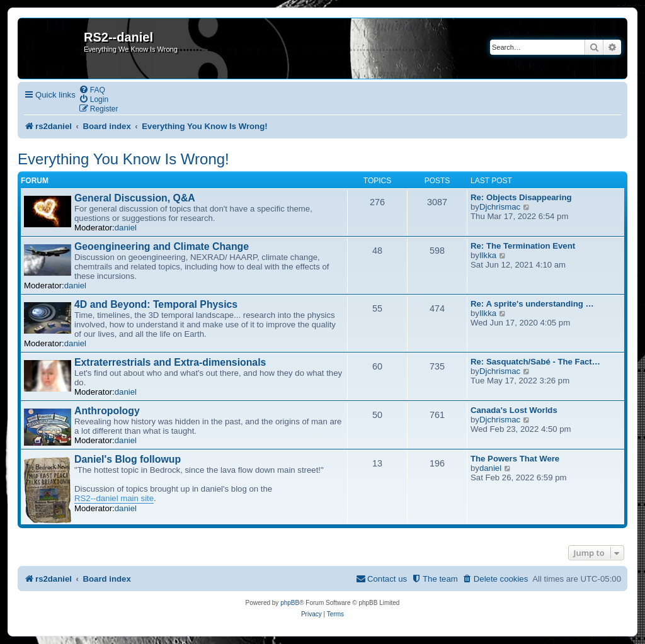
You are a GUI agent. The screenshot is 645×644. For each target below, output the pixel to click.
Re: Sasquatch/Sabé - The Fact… (535, 362)
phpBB (290, 603)
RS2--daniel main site (114, 498)
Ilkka (488, 255)
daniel (126, 228)
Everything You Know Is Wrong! (123, 159)
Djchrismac (500, 207)
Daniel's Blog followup (128, 459)
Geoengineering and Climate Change (162, 246)
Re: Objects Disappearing (521, 197)
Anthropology (107, 411)
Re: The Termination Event (523, 246)
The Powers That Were (515, 459)
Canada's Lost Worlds (514, 410)
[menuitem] (92, 90)
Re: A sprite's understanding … (532, 304)
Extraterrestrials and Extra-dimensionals (170, 362)
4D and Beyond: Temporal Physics (156, 304)
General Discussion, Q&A (135, 198)
